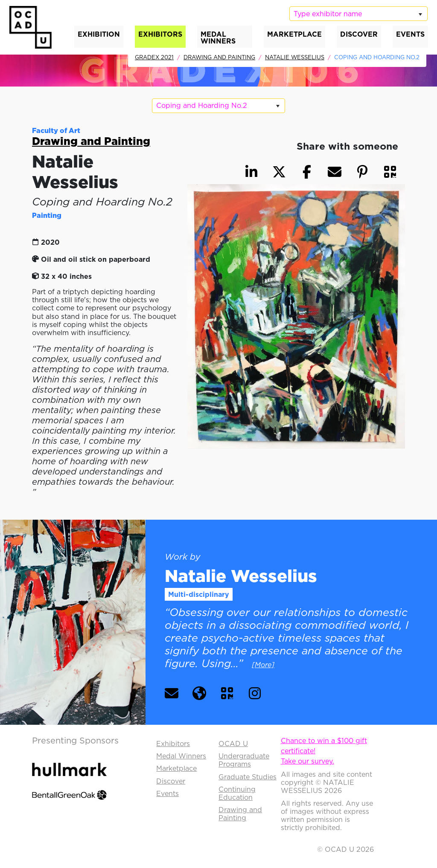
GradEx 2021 (154, 57)
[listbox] (358, 14)
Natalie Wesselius (295, 57)
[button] (390, 172)
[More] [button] (263, 665)
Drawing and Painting (219, 57)
